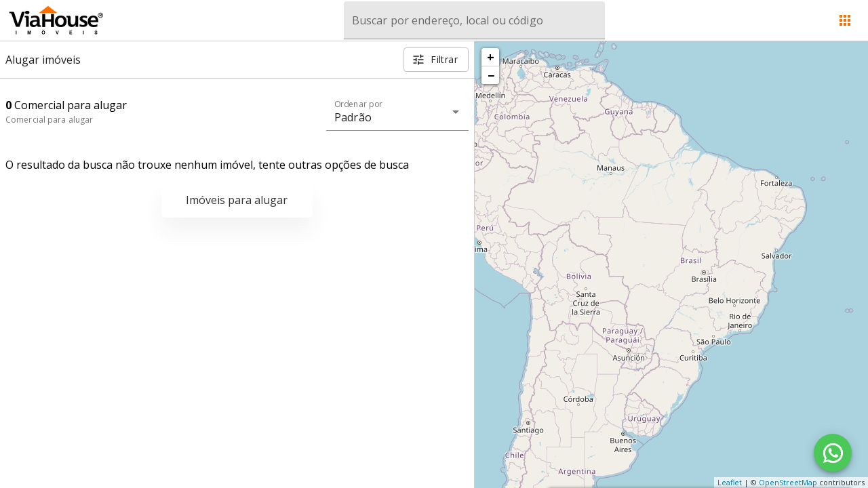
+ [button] (491, 57)
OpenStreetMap (788, 482)
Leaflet (730, 482)
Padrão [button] (353, 117)
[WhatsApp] (833, 453)
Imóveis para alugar (237, 200)
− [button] (491, 75)
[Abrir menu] (845, 20)
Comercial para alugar (49, 120)
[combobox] (474, 20)
